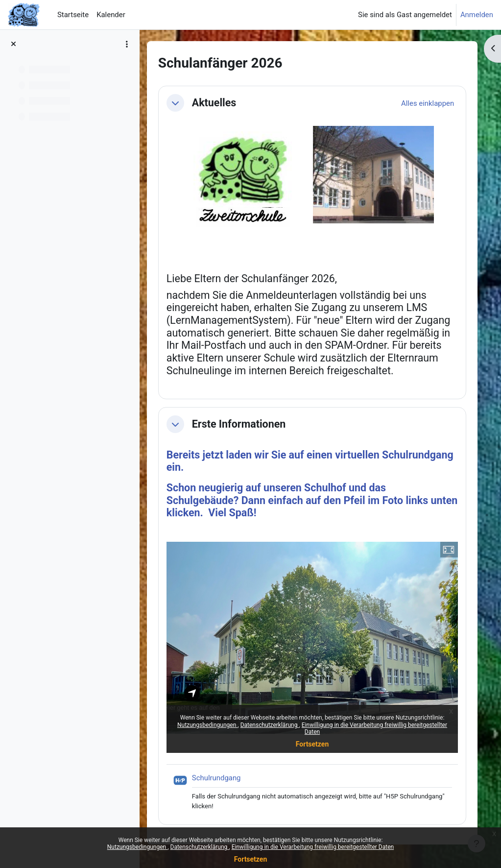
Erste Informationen (239, 424)
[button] (176, 103)
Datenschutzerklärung (200, 847)
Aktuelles (215, 103)
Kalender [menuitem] (111, 15)
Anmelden (477, 15)
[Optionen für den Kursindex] (127, 44)
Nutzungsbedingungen (137, 847)
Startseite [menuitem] (73, 15)
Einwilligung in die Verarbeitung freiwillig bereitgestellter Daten (313, 847)
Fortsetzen (251, 859)
